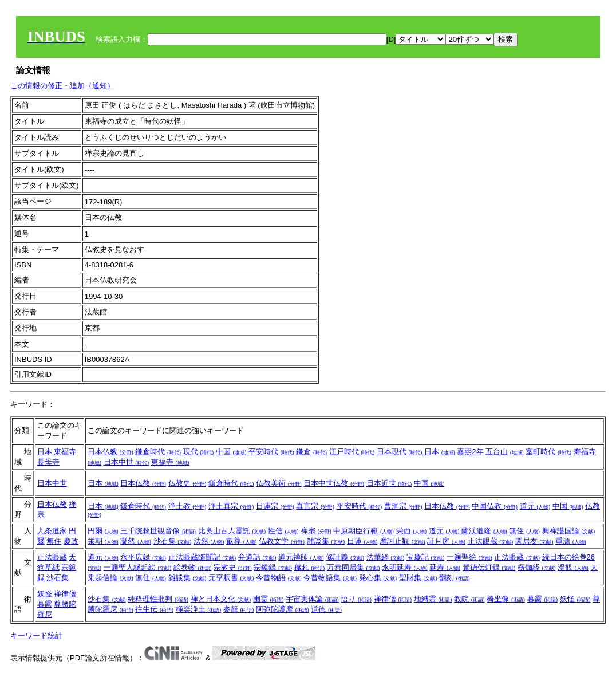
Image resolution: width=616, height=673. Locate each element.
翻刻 (455, 578)
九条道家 (52, 531)
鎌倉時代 (158, 452)
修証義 (345, 557)
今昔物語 (279, 578)
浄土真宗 (231, 506)
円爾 (103, 531)
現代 (199, 452)
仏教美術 (279, 483)
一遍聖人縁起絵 (138, 567)
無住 (54, 541)
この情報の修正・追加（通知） (62, 86)
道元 (535, 506)
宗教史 (233, 567)
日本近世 (389, 483)
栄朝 (103, 541)
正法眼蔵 (491, 541)
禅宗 (316, 531)
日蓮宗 (275, 506)
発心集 (378, 578)
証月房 (446, 541)
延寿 (445, 567)
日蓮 (362, 541)
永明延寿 (405, 567)
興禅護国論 (569, 531)
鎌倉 (311, 452)
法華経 (386, 557)
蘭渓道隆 (484, 531)
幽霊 (268, 599)
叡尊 (242, 541)
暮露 (45, 604)
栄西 (412, 531)
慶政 (71, 541)
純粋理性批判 (158, 599)
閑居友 (534, 541)
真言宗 (315, 506)
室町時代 (548, 452)
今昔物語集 (330, 578)
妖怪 (45, 594)
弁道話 (257, 557)
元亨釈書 (231, 578)
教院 (469, 599)
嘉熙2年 (470, 452)
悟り (356, 599)
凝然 (136, 541)
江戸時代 (352, 452)
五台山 (505, 452)
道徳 (326, 609)
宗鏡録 (273, 567)
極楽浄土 (199, 609)
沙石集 (173, 541)
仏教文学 (282, 541)
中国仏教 (495, 506)
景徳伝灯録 (489, 567)
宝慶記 (426, 557)
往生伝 (154, 609)
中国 (231, 452)
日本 (45, 452)
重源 (571, 541)
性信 (283, 531)
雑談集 (326, 541)
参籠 (239, 609)
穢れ (310, 567)
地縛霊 (433, 599)
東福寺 (65, 452)
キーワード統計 (36, 635)
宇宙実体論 (312, 599)
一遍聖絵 (469, 557)
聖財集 (418, 578)
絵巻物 (193, 567)
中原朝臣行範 (364, 531)
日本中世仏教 (334, 483)
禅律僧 (65, 594)
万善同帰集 (354, 567)
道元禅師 (301, 557)
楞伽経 (537, 567)
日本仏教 (110, 452)
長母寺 (48, 462)
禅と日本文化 (221, 599)
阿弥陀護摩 (283, 609)
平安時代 (271, 452)
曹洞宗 (403, 506)
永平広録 (143, 557)
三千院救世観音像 (158, 531)
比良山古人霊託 (232, 531)
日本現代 (400, 452)
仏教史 (187, 483)
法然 (209, 541)
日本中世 (127, 462)
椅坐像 (506, 599)
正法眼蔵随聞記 (202, 557)
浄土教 (187, 506)
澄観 (573, 567)
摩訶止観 (402, 541)
